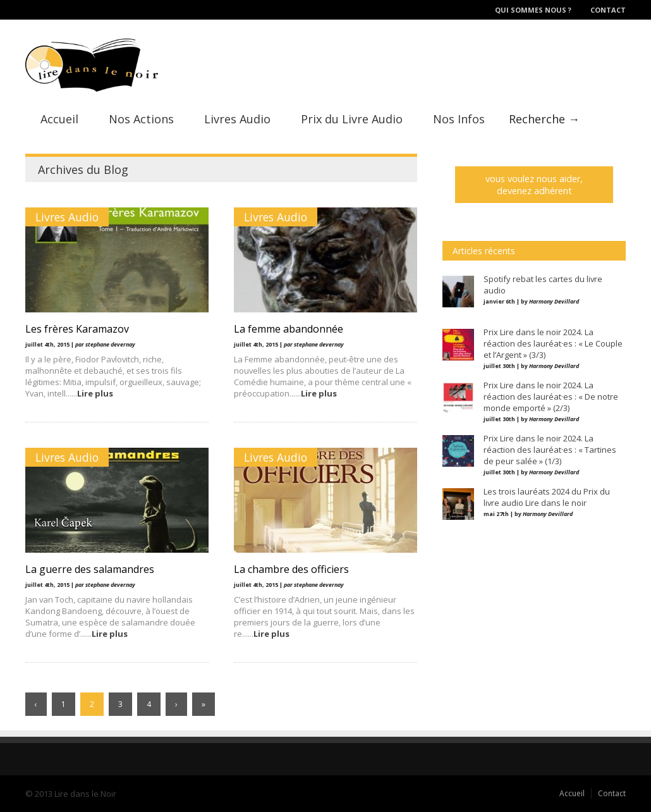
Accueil (59, 119)
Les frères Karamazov (77, 329)
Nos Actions (141, 119)
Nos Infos (459, 119)
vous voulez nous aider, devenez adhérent (534, 185)
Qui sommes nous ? (533, 10)
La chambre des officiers (291, 569)
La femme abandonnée (289, 329)
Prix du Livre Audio (352, 119)
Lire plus (95, 393)
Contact (608, 10)
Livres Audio (237, 119)
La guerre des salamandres (90, 569)
